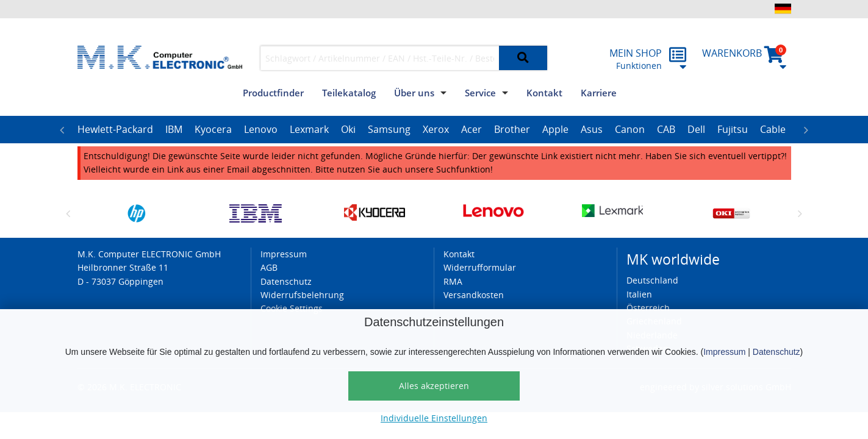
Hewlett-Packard (115, 129)
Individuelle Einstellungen (434, 418)
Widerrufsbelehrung (302, 295)
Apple (555, 129)
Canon (630, 129)
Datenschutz (777, 352)
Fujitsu (733, 129)
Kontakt (544, 93)
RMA (453, 281)
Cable (773, 129)
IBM (174, 129)
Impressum (724, 352)
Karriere (599, 93)
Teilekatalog (349, 93)
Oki (348, 129)
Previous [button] (62, 130)
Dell (696, 129)
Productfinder (273, 93)
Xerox (436, 129)
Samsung (389, 129)
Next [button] (806, 130)
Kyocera (213, 129)
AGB (269, 267)
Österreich (648, 308)
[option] (115, 130)
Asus (592, 129)
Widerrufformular (480, 267)
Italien (639, 294)
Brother (512, 129)
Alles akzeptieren (434, 386)
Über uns (414, 93)
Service (480, 93)
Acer (472, 129)
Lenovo (261, 129)
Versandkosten (474, 295)
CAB (666, 129)
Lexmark (309, 129)
